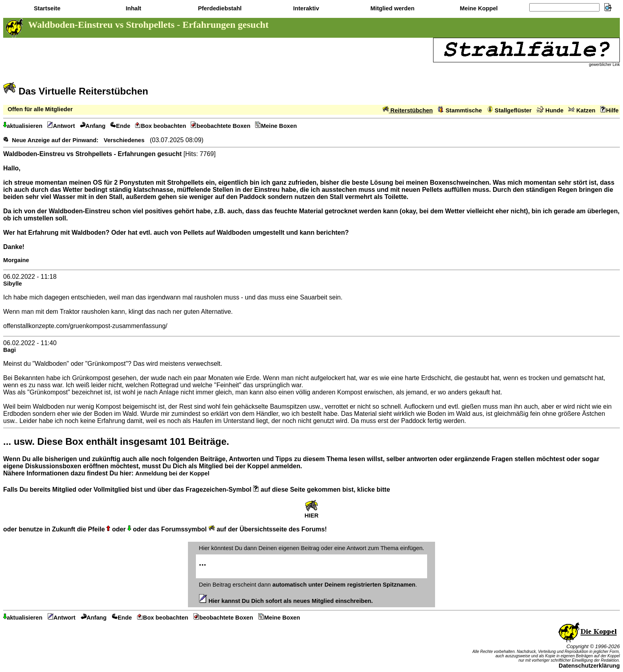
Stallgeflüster (509, 110)
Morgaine (16, 260)
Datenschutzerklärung (589, 666)
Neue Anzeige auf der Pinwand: (55, 140)
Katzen (582, 110)
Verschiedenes (124, 140)
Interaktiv (305, 8)
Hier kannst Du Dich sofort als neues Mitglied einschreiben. (286, 601)
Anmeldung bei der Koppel (172, 473)
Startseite (46, 8)
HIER (311, 513)
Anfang (93, 126)
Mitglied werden (392, 8)
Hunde (550, 110)
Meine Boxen (276, 126)
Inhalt (133, 8)
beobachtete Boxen (221, 126)
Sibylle (13, 284)
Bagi (10, 350)
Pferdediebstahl (219, 8)
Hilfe (609, 110)
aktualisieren (23, 126)
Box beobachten (161, 126)
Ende (120, 126)
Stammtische (460, 110)
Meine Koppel (478, 8)
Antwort (61, 126)
